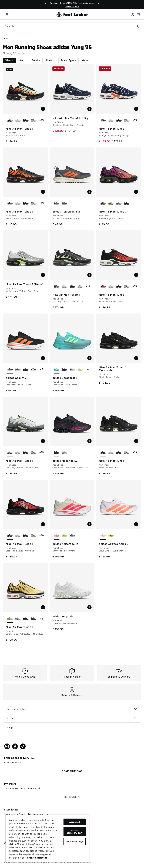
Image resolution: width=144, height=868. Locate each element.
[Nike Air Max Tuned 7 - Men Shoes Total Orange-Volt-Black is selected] (103, 203)
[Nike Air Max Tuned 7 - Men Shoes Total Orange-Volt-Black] (34, 619)
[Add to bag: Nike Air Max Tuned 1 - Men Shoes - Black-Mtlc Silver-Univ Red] (43, 524)
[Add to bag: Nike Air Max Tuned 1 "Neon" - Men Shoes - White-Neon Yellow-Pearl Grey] (43, 275)
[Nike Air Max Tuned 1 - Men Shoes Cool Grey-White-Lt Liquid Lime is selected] (10, 453)
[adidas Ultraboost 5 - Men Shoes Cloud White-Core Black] (72, 370)
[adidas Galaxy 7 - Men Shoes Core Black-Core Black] (26, 370)
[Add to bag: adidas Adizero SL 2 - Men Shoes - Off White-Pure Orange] (89, 524)
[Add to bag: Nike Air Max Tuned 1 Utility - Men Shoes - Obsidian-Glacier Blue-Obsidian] (89, 109)
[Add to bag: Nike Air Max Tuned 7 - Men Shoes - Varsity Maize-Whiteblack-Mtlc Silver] (43, 607)
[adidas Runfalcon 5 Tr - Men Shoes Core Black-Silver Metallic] (64, 203)
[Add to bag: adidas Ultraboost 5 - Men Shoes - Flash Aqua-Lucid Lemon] (89, 358)
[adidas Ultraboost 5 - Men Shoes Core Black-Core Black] (64, 370)
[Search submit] (137, 26)
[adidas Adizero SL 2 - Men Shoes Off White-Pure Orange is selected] (57, 536)
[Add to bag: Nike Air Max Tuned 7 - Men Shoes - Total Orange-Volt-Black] (136, 192)
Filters (9, 60)
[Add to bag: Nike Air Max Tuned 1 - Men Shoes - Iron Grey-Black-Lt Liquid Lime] (89, 275)
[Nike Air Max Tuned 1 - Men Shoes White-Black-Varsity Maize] (34, 120)
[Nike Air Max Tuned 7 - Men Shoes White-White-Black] (119, 203)
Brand (36, 60)
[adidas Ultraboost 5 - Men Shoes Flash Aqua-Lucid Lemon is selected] (57, 370)
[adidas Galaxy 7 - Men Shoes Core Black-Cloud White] (34, 370)
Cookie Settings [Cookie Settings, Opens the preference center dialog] (75, 841)
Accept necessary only (75, 832)
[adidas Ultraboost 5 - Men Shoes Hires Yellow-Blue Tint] (80, 370)
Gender (87, 60)
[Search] (72, 26)
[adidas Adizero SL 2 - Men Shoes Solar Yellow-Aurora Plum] (64, 536)
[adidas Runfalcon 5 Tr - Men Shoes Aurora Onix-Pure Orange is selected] (57, 203)
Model (51, 60)
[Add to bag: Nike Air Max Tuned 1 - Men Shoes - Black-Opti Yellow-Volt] (136, 275)
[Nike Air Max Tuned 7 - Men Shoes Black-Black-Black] (127, 203)
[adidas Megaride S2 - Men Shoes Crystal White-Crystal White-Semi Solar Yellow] (64, 453)
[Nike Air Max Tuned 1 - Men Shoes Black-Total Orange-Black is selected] (10, 203)
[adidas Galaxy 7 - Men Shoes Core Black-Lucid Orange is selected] (10, 370)
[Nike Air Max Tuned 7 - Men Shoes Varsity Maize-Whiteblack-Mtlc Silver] (111, 203)
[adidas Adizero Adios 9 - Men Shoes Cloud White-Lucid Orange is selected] (103, 536)
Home (6, 38)
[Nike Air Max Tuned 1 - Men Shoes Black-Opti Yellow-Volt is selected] (103, 287)
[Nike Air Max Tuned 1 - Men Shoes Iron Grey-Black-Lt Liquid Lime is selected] (57, 287)
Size (23, 60)
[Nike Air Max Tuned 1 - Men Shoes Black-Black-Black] (26, 120)
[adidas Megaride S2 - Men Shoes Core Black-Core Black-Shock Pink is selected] (57, 453)
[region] (72, 5)
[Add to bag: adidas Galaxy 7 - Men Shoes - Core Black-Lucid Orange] (43, 358)
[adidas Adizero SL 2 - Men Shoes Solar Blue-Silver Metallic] (72, 536)
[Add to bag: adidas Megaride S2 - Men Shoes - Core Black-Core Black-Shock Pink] (89, 441)
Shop (72, 727)
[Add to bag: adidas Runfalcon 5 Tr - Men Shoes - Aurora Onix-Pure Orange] (89, 192)
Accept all (74, 822)
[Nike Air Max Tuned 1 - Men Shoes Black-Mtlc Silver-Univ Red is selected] (10, 536)
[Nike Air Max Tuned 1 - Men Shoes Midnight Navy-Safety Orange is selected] (103, 120)
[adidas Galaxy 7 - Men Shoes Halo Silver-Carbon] (18, 370)
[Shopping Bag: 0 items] (138, 14)
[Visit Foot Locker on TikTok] (23, 746)
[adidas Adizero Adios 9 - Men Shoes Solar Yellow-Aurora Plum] (111, 536)
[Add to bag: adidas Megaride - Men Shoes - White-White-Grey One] (89, 607)
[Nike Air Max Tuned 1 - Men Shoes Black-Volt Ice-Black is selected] (103, 453)
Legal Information (72, 709)
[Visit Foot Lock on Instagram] (7, 746)
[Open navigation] (7, 14)
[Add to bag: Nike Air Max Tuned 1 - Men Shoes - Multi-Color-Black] (43, 109)
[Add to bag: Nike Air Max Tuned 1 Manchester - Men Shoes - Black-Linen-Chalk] (136, 358)
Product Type (68, 60)
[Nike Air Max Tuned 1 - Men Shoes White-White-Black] (18, 120)
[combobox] (72, 26)
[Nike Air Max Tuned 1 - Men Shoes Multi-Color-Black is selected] (10, 120)
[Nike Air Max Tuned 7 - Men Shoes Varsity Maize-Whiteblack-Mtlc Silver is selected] (10, 619)
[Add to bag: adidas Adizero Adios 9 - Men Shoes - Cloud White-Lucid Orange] (136, 524)
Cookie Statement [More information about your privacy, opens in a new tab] (37, 858)
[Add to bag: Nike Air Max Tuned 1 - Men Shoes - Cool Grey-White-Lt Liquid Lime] (43, 441)
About (72, 718)
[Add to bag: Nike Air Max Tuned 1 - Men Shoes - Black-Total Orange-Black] (43, 192)
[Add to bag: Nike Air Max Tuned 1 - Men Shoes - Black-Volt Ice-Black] (136, 441)
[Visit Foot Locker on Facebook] (15, 746)
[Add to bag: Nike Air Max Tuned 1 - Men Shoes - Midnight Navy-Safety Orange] (136, 109)
